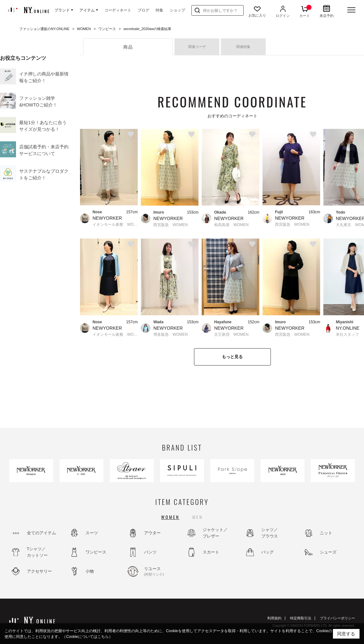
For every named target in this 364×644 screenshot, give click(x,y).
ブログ (143, 10)
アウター (152, 533)
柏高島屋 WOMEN (231, 225)
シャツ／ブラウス (270, 533)
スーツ (92, 533)
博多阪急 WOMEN (170, 334)
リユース (161, 572)
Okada (220, 212)
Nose (97, 212)
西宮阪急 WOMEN (170, 225)
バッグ (267, 552)
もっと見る (232, 357)
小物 (90, 571)
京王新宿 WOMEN (231, 334)
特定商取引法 (301, 618)
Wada (158, 322)
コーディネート (118, 10)
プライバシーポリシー (337, 618)
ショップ (177, 10)
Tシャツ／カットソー (37, 552)
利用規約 (274, 618)
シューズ (328, 552)
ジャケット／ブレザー (215, 533)
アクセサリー (39, 571)
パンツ (150, 552)
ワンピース (96, 552)
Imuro (159, 212)
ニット (326, 533)
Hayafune (223, 322)
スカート (211, 552)
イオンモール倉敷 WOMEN (115, 224)
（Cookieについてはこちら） (87, 637)
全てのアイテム (41, 533)
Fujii (279, 212)
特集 (159, 10)
